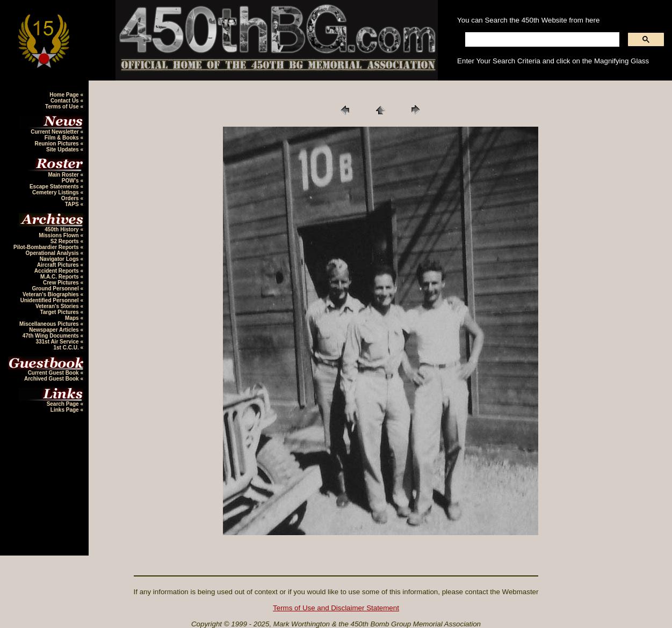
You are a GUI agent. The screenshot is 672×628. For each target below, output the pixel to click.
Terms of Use (63, 107)
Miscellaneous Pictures (50, 324)
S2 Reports (66, 241)
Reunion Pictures (57, 144)
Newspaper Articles (55, 330)
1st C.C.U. (67, 348)
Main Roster (64, 175)
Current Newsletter (55, 132)
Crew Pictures (62, 283)
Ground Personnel (56, 289)
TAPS (73, 204)
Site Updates (63, 149)
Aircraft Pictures (59, 265)
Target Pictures (60, 312)
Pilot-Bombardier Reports (47, 247)
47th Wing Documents (52, 336)
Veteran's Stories (58, 306)
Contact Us (66, 101)
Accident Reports (57, 271)
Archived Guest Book (52, 379)
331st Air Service (58, 342)
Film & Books (63, 138)
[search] (541, 40)
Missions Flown (59, 235)
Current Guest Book (54, 373)
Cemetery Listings (56, 192)
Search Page (64, 404)
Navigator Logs (60, 259)
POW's (71, 181)
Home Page (65, 95)
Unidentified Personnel (50, 300)
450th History (62, 229)
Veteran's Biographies (51, 294)
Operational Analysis (53, 253)
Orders (71, 198)
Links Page (66, 410)
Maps (73, 318)
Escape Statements (55, 187)
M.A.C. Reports (60, 277)
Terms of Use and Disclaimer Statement (336, 608)
